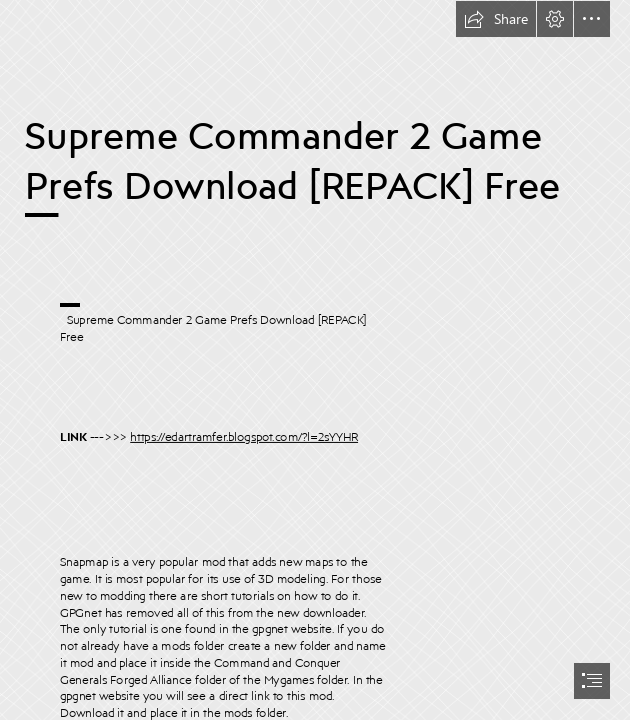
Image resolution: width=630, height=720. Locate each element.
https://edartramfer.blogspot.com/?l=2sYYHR (244, 436)
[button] (496, 19)
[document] (315, 360)
